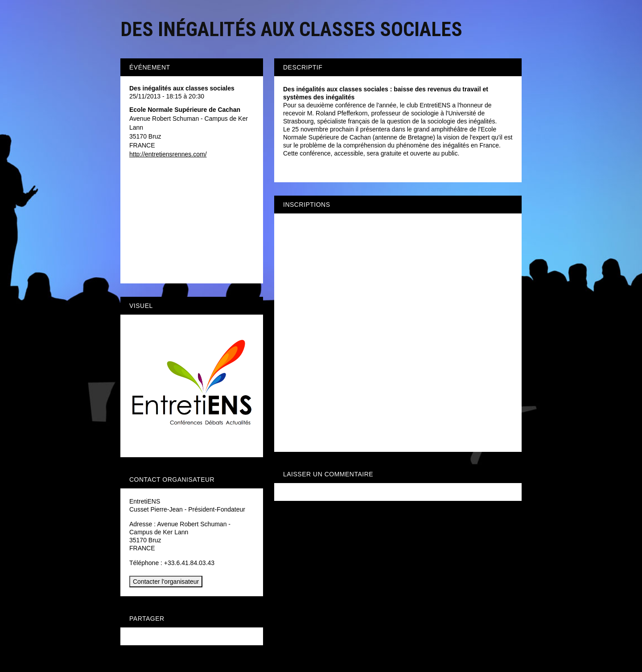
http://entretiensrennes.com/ (168, 154)
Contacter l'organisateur (166, 582)
